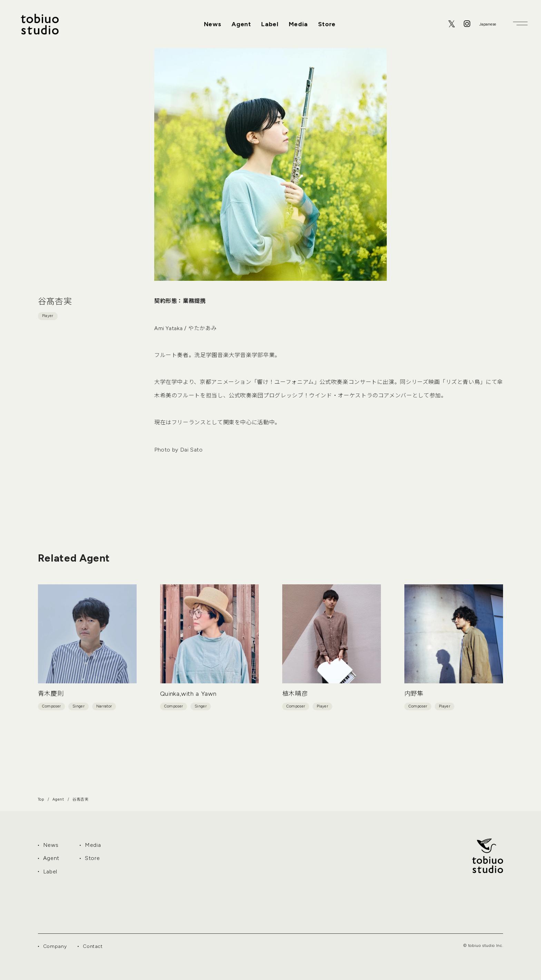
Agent (241, 24)
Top (41, 799)
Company (55, 946)
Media (298, 24)
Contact (93, 946)
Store (327, 24)
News (213, 24)
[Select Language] (488, 24)
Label (270, 24)
